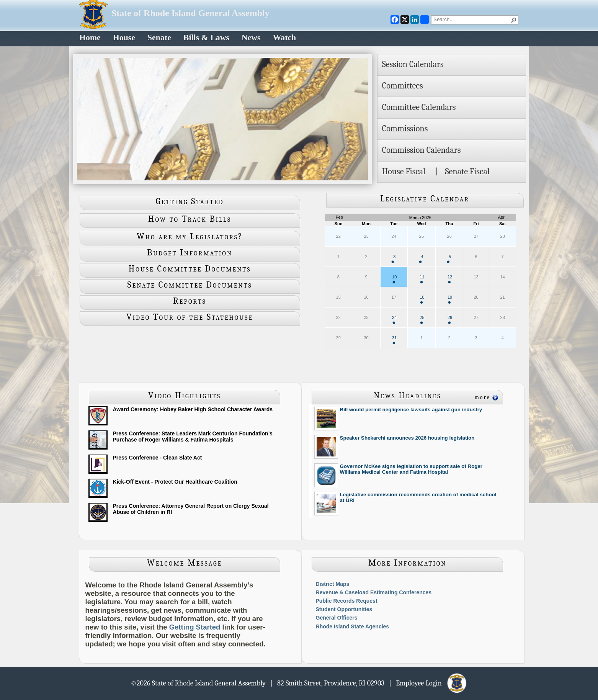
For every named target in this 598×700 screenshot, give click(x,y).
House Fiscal (404, 172)
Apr (501, 217)
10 (394, 279)
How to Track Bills (190, 219)
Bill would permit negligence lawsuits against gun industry (411, 410)
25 (422, 320)
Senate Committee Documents (190, 285)
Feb (339, 217)
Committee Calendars (419, 107)
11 (422, 279)
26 (450, 320)
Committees (403, 86)
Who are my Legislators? (190, 237)
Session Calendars (413, 64)
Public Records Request (347, 601)
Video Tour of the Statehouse (190, 317)
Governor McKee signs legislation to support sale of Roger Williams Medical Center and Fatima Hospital (411, 469)
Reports (190, 301)
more (482, 397)
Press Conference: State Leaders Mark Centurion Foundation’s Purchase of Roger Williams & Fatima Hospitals (193, 437)
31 (394, 340)
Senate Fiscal (467, 172)
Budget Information (190, 253)
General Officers (337, 618)
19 (450, 299)
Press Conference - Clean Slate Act (158, 458)
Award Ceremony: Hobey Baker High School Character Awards (193, 409)
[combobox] (472, 19)
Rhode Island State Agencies (353, 626)
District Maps (333, 584)
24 (394, 320)
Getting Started (190, 201)
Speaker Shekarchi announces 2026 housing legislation (407, 438)
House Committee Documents (190, 269)
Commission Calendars (422, 150)
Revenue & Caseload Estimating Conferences (374, 592)
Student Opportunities (344, 609)
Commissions (405, 129)
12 (450, 279)
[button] (514, 20)
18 (422, 299)
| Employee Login (428, 683)
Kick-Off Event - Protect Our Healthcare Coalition (175, 482)
